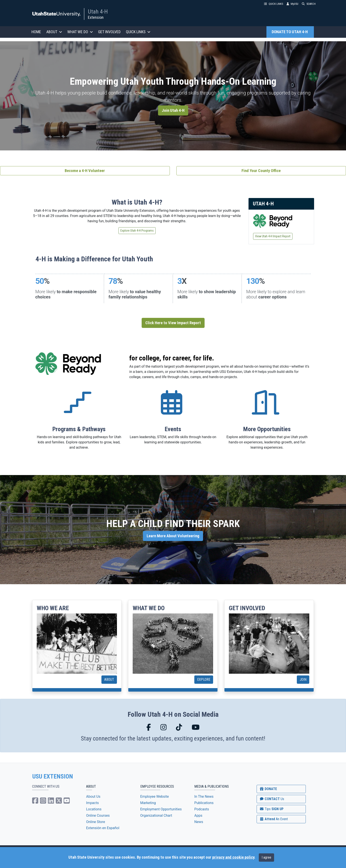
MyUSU (292, 4)
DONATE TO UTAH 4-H (290, 32)
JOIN (303, 679)
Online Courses (98, 815)
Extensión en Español (103, 828)
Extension (96, 17)
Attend (274, 819)
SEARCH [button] (309, 4)
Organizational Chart (156, 815)
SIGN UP (271, 809)
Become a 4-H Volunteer (85, 171)
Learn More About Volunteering (173, 536)
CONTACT (272, 799)
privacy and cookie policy (233, 857)
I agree (266, 857)
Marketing (148, 803)
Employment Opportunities (161, 809)
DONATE (268, 789)
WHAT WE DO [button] (80, 32)
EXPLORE (204, 679)
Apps (198, 815)
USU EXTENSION (53, 777)
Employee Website (155, 797)
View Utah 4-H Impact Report (273, 236)
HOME (36, 32)
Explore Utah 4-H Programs (137, 231)
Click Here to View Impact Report (173, 323)
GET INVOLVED (109, 32)
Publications (204, 803)
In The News (204, 797)
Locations (94, 809)
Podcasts (202, 809)
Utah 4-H (98, 12)
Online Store (96, 822)
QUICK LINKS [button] (274, 4)
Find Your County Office (261, 171)
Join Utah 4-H (173, 110)
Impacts (92, 803)
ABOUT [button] (54, 32)
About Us (93, 797)
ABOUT (109, 679)
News (199, 822)
